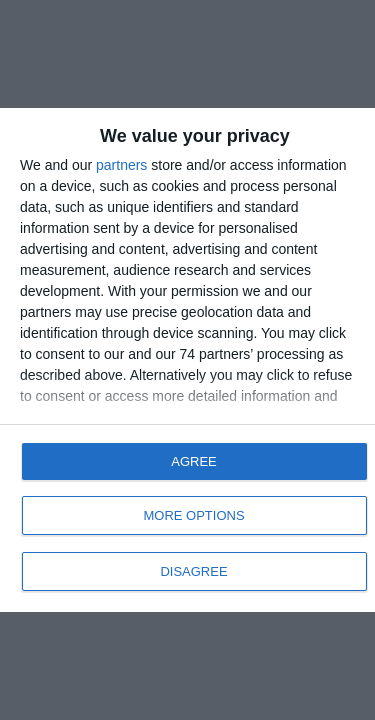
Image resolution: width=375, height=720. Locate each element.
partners (121, 165)
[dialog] (187, 360)
